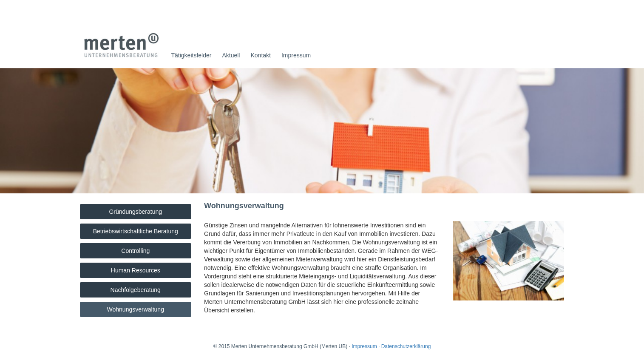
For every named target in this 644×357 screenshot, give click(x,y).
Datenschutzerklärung (406, 346)
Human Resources (136, 270)
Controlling (135, 251)
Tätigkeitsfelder (191, 55)
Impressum (296, 55)
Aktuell (231, 55)
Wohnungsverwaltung (136, 309)
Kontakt (260, 55)
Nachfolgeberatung (136, 290)
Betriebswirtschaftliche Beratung (136, 231)
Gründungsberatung (135, 212)
